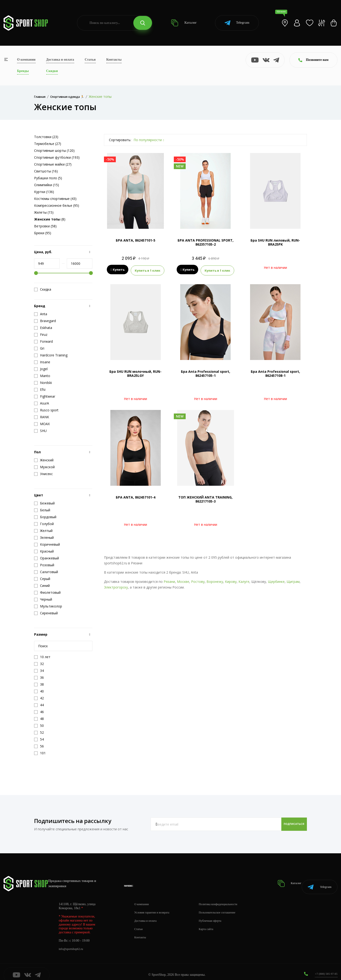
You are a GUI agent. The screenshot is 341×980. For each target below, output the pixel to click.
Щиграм (293, 580)
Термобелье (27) (48, 144)
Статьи (90, 60)
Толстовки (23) (46, 137)
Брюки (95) (43, 233)
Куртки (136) (44, 192)
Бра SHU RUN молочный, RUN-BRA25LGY (135, 372)
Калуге (244, 580)
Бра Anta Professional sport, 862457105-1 (206, 372)
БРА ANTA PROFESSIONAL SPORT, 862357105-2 (206, 242)
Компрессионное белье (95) (57, 205)
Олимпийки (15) (47, 185)
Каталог (184, 23)
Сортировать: (120, 140)
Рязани (169, 580)
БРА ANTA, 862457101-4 (136, 496)
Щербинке (276, 580)
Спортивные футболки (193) (57, 157)
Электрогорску (116, 586)
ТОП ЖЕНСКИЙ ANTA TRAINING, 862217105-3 (205, 498)
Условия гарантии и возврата (155, 907)
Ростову (198, 580)
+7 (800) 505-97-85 (324, 968)
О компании (26, 60)
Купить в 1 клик (148, 270)
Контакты (114, 60)
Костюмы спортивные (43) (55, 199)
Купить (118, 270)
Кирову (231, 580)
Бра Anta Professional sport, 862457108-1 (275, 372)
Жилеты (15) (44, 212)
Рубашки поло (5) (48, 178)
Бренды (23, 71)
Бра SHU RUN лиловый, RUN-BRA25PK (275, 242)
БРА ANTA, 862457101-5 (136, 240)
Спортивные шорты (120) (54, 151)
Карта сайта (213, 923)
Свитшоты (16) (46, 171)
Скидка (43, 289)
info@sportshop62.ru (73, 943)
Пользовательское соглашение (226, 907)
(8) (50, 219)
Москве (183, 580)
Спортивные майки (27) (53, 164)
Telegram (237, 23)
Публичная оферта (218, 915)
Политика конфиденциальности (227, 898)
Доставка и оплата (60, 60)
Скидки (52, 71)
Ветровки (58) (45, 226)
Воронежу (215, 580)
